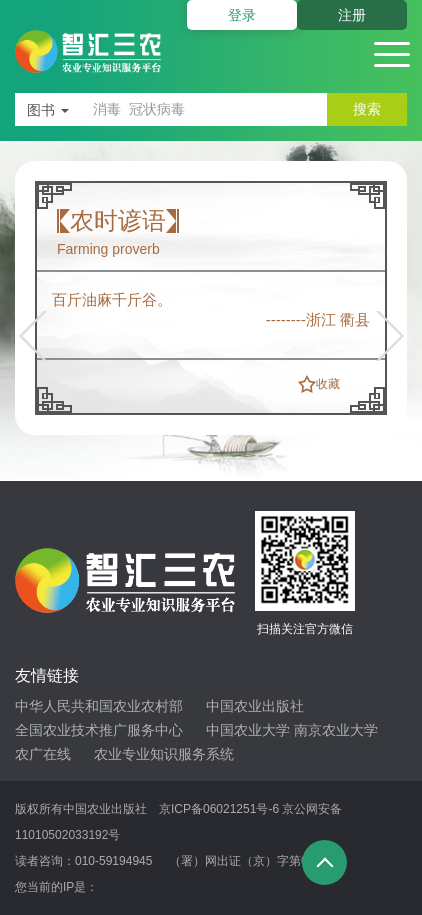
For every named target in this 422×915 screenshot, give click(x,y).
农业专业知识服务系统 (164, 754)
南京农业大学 (336, 730)
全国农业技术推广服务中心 (99, 730)
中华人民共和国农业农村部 (99, 706)
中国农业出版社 (255, 706)
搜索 (367, 109)
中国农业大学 (248, 730)
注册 (352, 15)
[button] (38, 336)
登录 (242, 15)
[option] (211, 298)
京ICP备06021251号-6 (219, 809)
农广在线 (43, 754)
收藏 (328, 384)
